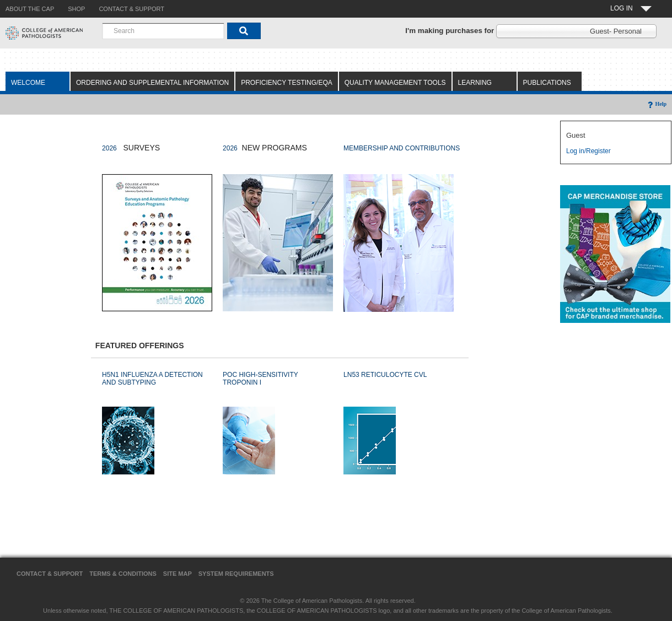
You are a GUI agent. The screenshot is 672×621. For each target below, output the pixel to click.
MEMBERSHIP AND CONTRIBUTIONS (402, 148)
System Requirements (236, 574)
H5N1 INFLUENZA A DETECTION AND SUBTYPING (152, 379)
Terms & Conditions (123, 574)
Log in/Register (588, 151)
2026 (109, 148)
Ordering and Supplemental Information (152, 83)
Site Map (178, 574)
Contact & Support (50, 574)
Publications (547, 83)
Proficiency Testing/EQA (287, 83)
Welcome (28, 83)
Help (656, 104)
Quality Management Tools (395, 83)
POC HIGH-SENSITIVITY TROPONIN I (260, 379)
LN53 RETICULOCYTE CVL (385, 375)
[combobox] (163, 31)
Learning (475, 83)
